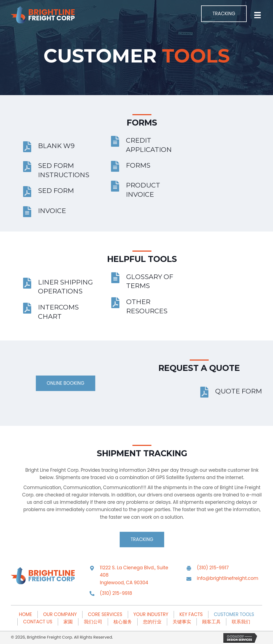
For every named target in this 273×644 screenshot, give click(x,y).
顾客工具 (211, 622)
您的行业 (152, 622)
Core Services (105, 615)
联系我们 (241, 622)
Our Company (60, 615)
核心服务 (123, 622)
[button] (224, 14)
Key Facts (191, 615)
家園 (68, 622)
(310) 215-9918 (116, 593)
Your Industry (151, 615)
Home (25, 615)
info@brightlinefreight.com (228, 578)
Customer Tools (234, 615)
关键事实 (182, 622)
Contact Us (38, 622)
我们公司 (93, 622)
